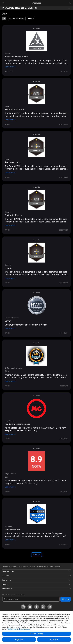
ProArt (32, 567)
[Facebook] (36, 607)
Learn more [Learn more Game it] (11, 120)
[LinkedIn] (50, 607)
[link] (37, 3)
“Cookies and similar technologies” (19, 629)
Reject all (19, 639)
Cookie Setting (36, 634)
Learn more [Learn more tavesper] (11, 67)
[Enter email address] (31, 599)
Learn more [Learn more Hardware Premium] (11, 328)
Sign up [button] (66, 599)
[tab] (4, 19)
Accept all (54, 639)
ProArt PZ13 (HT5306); (19, 8)
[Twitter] (43, 607)
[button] (3, 3)
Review (58, 567)
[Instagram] (23, 607)
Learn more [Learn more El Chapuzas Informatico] (11, 381)
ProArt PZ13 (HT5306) (45, 567)
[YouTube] (30, 607)
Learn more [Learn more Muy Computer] (11, 434)
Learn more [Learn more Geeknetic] (11, 540)
